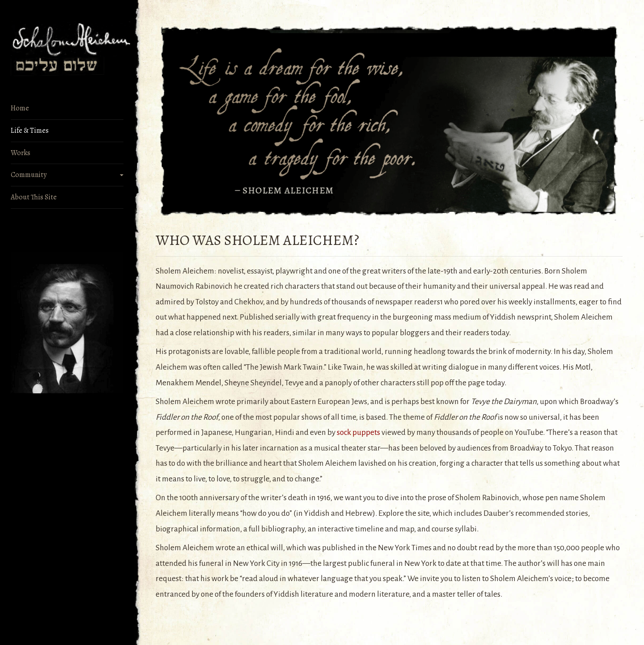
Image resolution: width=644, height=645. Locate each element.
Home (20, 108)
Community (29, 175)
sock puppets (358, 432)
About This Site (34, 197)
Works (21, 153)
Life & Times (30, 131)
